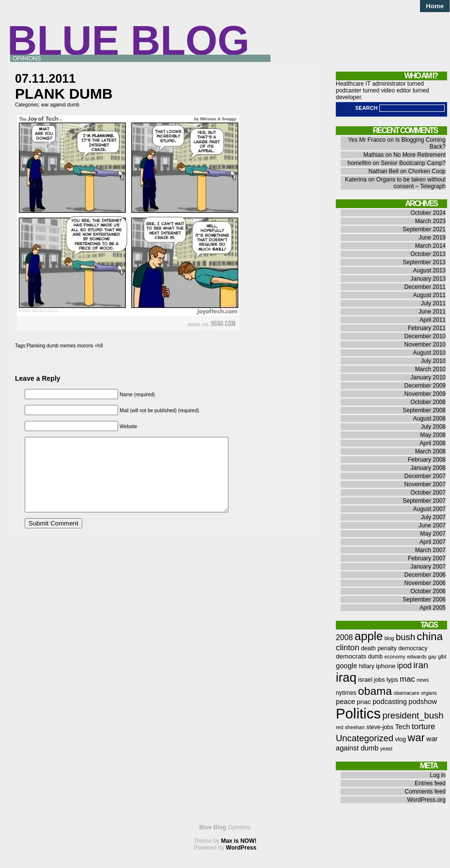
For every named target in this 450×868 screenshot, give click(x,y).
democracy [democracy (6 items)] (413, 648)
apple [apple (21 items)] (369, 636)
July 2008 (433, 427)
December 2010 (425, 336)
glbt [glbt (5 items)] (442, 657)
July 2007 (433, 517)
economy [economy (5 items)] (395, 657)
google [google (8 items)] (346, 666)
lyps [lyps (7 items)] (392, 680)
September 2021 (424, 229)
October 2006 (428, 591)
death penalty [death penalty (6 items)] (379, 648)
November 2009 (425, 394)
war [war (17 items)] (416, 738)
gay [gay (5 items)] (432, 657)
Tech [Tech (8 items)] (402, 727)
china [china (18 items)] (430, 636)
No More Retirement (420, 155)
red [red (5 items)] (339, 727)
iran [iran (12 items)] (421, 665)
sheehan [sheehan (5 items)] (355, 727)
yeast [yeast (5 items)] (386, 748)
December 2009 (425, 386)
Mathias (374, 155)
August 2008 (429, 419)
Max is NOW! (239, 841)
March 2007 (430, 550)
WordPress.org (426, 800)
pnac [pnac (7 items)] (364, 702)
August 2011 (429, 295)
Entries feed (430, 783)
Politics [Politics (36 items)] (358, 713)
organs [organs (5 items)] (429, 693)
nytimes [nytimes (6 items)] (346, 693)
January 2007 (428, 567)
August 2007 (429, 509)
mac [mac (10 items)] (407, 679)
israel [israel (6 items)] (365, 680)
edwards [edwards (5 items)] (417, 657)
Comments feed (425, 792)
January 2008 (428, 468)
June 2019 (432, 238)
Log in (438, 775)
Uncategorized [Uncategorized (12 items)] (365, 738)
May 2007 (433, 534)
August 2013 (429, 270)
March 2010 (430, 369)
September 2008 (424, 410)
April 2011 (433, 320)
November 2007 (425, 484)
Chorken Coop (427, 171)
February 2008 (427, 460)
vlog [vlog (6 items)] (400, 739)
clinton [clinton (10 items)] (348, 648)
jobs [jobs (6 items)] (380, 680)
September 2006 (424, 599)
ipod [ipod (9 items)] (405, 666)
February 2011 (427, 328)
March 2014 (430, 246)
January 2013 (428, 279)
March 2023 (430, 221)
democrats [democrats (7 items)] (351, 656)
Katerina (356, 180)
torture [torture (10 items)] (424, 726)
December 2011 (425, 287)
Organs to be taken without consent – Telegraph (411, 183)
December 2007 (425, 476)
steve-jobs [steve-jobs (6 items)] (380, 727)
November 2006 (425, 583)
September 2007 (424, 501)
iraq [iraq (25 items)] (346, 677)
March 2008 (430, 451)
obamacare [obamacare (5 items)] (406, 693)
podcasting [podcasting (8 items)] (390, 702)
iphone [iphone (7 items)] (386, 666)
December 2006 (425, 575)
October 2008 (428, 402)
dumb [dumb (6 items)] (375, 657)
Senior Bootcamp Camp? (413, 163)
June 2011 (432, 312)
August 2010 (429, 353)
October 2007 (428, 493)
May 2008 (433, 435)
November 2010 (425, 344)
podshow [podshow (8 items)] (423, 702)
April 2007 (433, 542)
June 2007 (432, 525)
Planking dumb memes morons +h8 (65, 346)
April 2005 (433, 608)
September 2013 (424, 262)
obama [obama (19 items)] (375, 691)
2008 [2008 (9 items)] (344, 637)
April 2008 (433, 443)
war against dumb (60, 105)
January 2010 (428, 377)
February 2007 (427, 558)
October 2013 (428, 254)
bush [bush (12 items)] (405, 637)
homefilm (359, 163)
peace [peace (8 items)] (345, 702)
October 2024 (428, 213)
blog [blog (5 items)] (389, 638)
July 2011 (433, 303)
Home (435, 6)
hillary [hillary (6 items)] (366, 666)
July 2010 (433, 361)
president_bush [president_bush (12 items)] (413, 715)
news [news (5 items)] (423, 680)
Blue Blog (128, 40)
